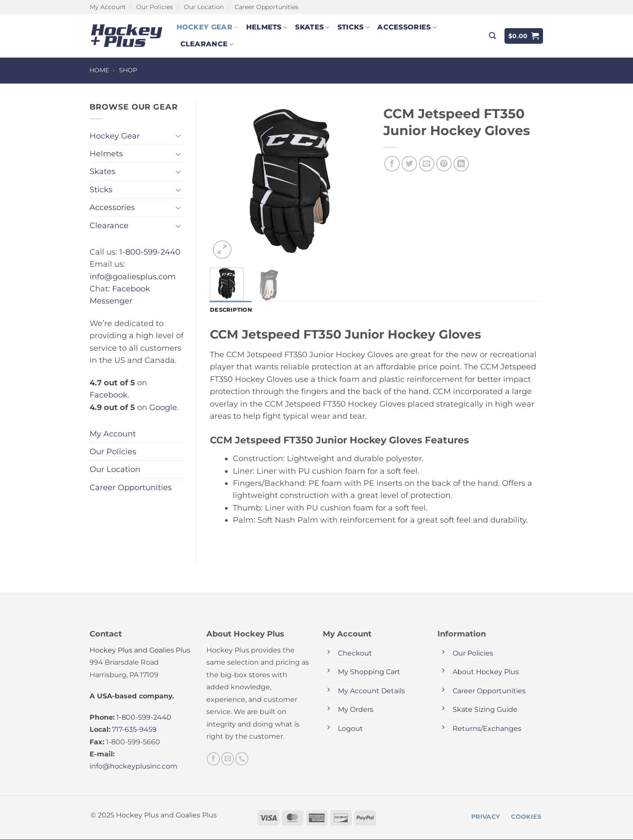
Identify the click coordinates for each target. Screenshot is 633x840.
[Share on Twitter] (410, 164)
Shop (128, 70)
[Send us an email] (228, 759)
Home (99, 70)
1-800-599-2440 (150, 252)
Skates (312, 27)
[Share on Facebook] (392, 164)
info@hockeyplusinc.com (133, 767)
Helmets (267, 27)
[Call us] (242, 759)
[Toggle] (178, 136)
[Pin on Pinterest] (444, 164)
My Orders (356, 710)
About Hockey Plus (486, 673)
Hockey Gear (207, 27)
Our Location (204, 7)
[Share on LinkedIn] (461, 164)
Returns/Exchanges (487, 729)
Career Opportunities (267, 7)
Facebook (109, 395)
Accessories (407, 27)
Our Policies (155, 7)
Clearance (207, 44)
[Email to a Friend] (427, 164)
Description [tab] (232, 310)
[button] (492, 36)
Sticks (353, 27)
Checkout (355, 654)
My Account (108, 7)
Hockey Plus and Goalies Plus (140, 651)
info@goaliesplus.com (133, 276)
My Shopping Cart (369, 673)
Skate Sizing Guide (485, 710)
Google (163, 407)
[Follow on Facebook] (213, 759)
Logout (350, 729)
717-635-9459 (134, 730)
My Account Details (371, 691)
